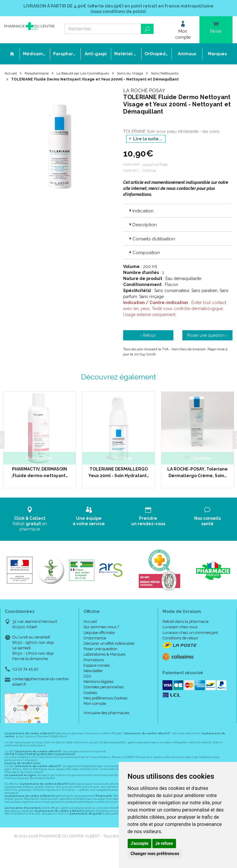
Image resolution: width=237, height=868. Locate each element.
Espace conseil (97, 668)
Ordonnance (95, 640)
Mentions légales (99, 684)
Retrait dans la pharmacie (185, 624)
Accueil (12, 76)
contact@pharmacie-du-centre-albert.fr (41, 684)
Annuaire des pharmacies (106, 716)
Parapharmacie (41, 76)
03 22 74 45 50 (25, 671)
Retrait (30, 521)
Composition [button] (144, 255)
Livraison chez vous (180, 630)
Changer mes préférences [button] (155, 854)
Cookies (90, 695)
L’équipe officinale (99, 635)
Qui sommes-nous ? (101, 630)
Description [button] (142, 227)
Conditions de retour (180, 640)
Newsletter (93, 673)
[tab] (178, 213)
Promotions (94, 662)
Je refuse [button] (164, 843)
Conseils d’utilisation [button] (152, 241)
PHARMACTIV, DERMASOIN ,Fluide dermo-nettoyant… (40, 475)
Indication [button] (141, 213)
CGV (87, 679)
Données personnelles (103, 690)
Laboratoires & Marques (105, 657)
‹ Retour (148, 338)
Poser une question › (207, 338)
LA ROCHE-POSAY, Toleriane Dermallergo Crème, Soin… (197, 475)
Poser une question (100, 652)
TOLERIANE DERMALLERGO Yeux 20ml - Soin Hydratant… (119, 475)
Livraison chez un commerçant (190, 635)
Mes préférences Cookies (105, 700)
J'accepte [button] (140, 843)
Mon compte (95, 706)
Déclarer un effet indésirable (109, 646)
